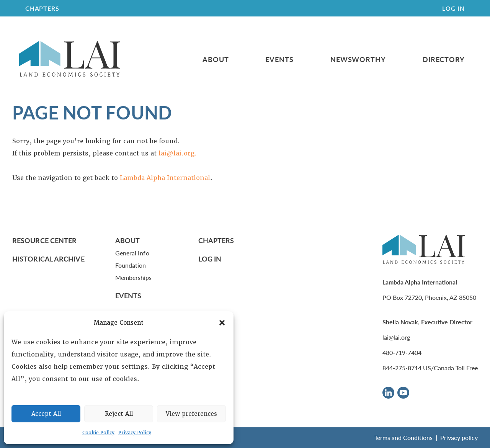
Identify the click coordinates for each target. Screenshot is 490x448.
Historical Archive (48, 259)
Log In (453, 8)
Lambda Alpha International (165, 178)
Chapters (216, 240)
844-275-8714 (402, 368)
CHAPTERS (42, 8)
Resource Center (44, 240)
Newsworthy (358, 59)
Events (279, 59)
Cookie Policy (98, 433)
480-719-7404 (402, 352)
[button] (222, 323)
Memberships (134, 277)
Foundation (131, 265)
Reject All (119, 414)
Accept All (46, 414)
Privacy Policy (135, 433)
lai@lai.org (396, 337)
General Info (132, 253)
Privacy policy (459, 437)
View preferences (191, 414)
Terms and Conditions (403, 437)
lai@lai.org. (178, 153)
